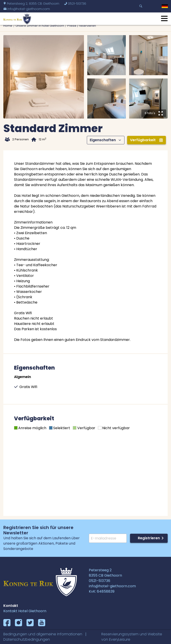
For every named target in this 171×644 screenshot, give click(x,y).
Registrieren (149, 538)
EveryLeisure (120, 639)
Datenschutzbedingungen (27, 639)
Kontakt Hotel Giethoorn (25, 611)
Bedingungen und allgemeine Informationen (43, 634)
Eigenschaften (105, 140)
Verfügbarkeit (147, 140)
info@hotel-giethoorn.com (27, 9)
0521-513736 (75, 4)
